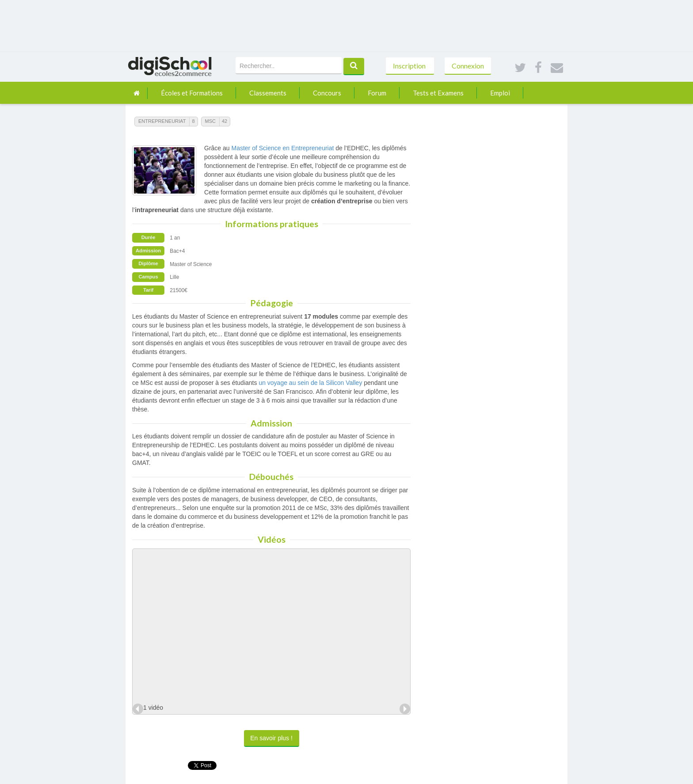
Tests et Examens (438, 93)
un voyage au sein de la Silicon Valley (310, 383)
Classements (268, 93)
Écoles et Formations (192, 93)
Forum (377, 93)
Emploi (500, 93)
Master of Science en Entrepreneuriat (282, 148)
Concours (327, 93)
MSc (210, 121)
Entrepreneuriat (162, 121)
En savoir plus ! (271, 738)
